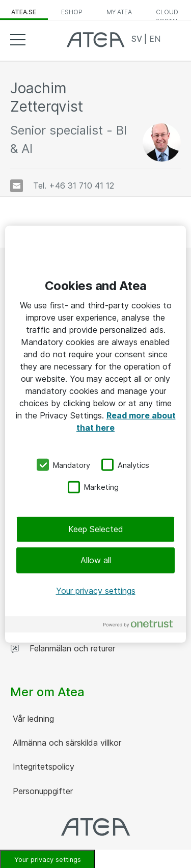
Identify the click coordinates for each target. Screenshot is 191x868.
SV (138, 39)
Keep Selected (96, 529)
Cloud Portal (167, 14)
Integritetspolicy (42, 767)
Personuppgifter (42, 791)
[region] (95, 434)
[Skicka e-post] (17, 186)
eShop (72, 12)
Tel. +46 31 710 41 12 (74, 186)
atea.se (24, 12)
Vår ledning (32, 719)
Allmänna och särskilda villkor (66, 743)
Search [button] (173, 39)
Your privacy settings (96, 591)
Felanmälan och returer (63, 649)
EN (155, 39)
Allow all (96, 560)
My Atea (119, 12)
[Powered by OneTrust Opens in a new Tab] (142, 626)
